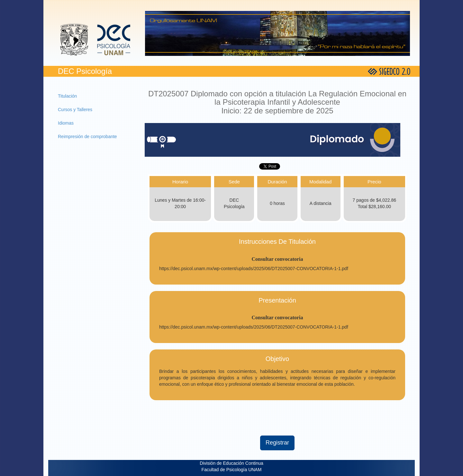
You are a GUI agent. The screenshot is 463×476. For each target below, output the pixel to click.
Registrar (277, 443)
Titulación (67, 96)
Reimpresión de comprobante (87, 137)
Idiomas (66, 123)
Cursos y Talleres (75, 110)
